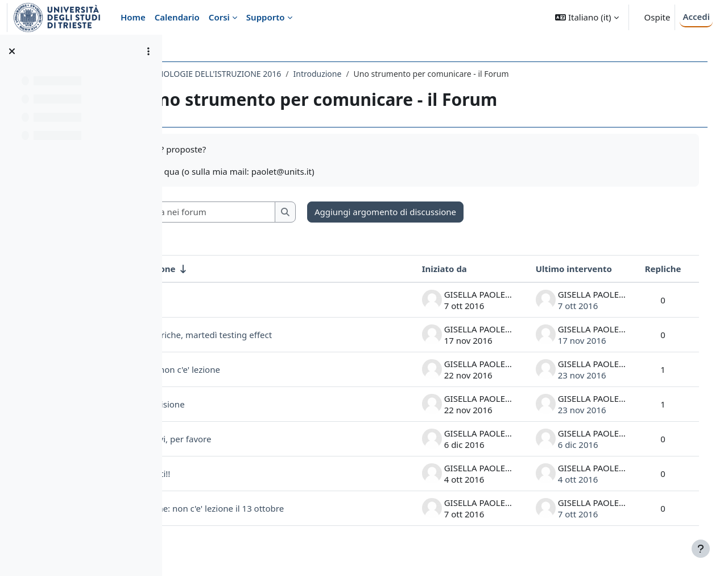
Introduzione (390, 74)
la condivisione (227, 404)
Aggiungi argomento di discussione (458, 212)
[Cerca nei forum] (278, 212)
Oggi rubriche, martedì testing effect (271, 335)
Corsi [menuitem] (219, 17)
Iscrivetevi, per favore (241, 439)
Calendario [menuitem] (177, 17)
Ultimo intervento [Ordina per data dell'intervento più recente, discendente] (562, 269)
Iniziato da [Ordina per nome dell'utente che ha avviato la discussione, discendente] (433, 269)
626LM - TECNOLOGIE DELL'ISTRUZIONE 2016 (269, 74)
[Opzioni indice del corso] (148, 51)
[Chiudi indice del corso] (12, 51)
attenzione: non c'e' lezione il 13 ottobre (277, 508)
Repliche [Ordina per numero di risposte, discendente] (651, 269)
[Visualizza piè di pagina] (701, 549)
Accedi (696, 17)
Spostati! (215, 300)
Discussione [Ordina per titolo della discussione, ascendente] (223, 269)
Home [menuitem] (133, 17)
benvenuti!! (220, 474)
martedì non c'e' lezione (245, 369)
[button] (587, 17)
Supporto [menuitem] (266, 17)
